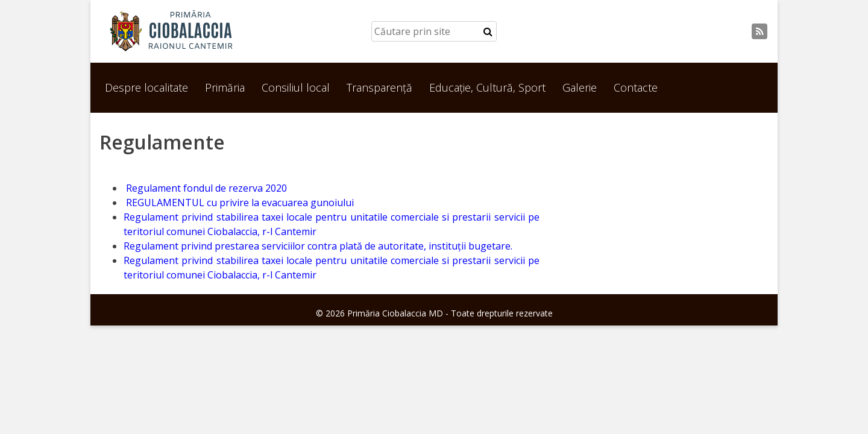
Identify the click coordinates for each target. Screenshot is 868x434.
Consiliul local (296, 87)
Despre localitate (146, 87)
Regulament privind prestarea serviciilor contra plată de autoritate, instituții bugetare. (318, 246)
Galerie (580, 87)
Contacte (636, 87)
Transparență (379, 87)
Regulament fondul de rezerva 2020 (205, 188)
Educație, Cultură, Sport (487, 87)
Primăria (225, 87)
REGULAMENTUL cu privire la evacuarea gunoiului (239, 203)
